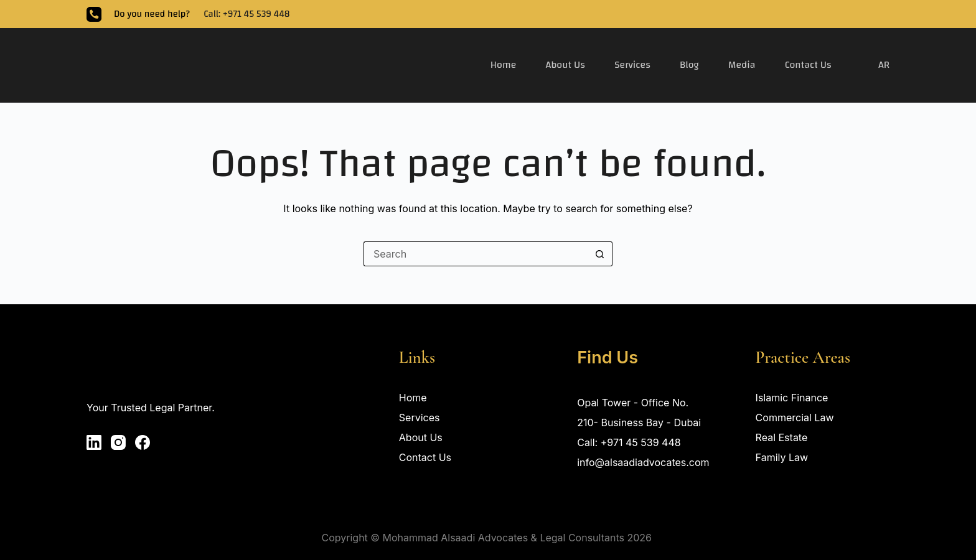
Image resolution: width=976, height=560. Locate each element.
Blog (689, 65)
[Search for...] (476, 254)
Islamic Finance (792, 398)
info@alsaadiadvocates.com (643, 462)
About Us (565, 65)
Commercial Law (795, 418)
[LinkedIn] (94, 442)
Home (503, 65)
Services (632, 65)
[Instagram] (118, 442)
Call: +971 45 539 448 (246, 14)
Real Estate (782, 437)
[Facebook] (143, 442)
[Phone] (94, 14)
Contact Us (808, 65)
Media (742, 65)
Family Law (782, 457)
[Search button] (600, 254)
